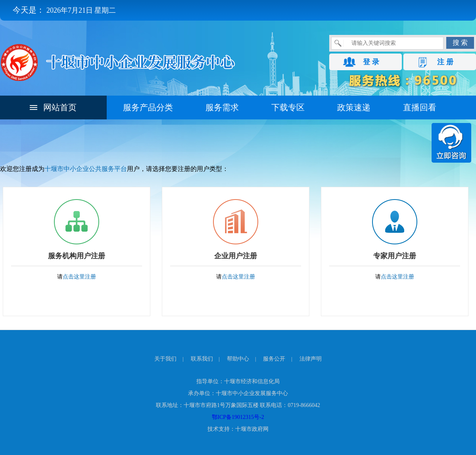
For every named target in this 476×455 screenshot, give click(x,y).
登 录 (371, 62)
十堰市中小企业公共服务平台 (86, 169)
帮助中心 (238, 359)
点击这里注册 (79, 277)
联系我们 (202, 359)
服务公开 (274, 359)
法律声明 (311, 359)
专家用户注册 (395, 256)
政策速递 (354, 108)
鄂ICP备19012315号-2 (238, 417)
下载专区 (288, 108)
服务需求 (222, 108)
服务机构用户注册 (77, 256)
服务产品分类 (148, 108)
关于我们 (165, 359)
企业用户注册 (236, 256)
